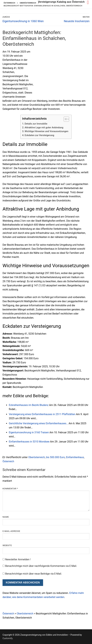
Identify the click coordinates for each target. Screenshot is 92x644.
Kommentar (10, 488)
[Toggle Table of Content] (65, 119)
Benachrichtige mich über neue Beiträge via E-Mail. (34, 574)
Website (7, 545)
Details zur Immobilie (36, 124)
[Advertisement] (63, 73)
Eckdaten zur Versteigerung (39, 135)
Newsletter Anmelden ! (17, 559)
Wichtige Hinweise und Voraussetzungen (46, 131)
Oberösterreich (37, 457)
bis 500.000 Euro (55, 457)
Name (6, 517)
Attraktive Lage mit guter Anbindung (44, 128)
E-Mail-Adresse (11, 531)
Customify (7, 638)
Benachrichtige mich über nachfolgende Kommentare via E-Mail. (41, 566)
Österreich (8, 461)
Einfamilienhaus (75, 457)
